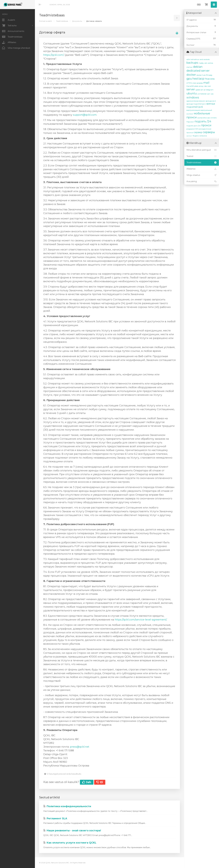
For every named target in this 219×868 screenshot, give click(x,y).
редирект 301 (192, 129)
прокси (206, 125)
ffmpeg (209, 75)
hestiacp (198, 79)
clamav (189, 67)
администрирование (196, 101)
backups (192, 63)
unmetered (202, 94)
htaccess (210, 79)
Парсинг (190, 122)
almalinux (195, 59)
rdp (205, 86)
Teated (202, 156)
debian (198, 67)
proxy (201, 86)
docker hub (201, 75)
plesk (196, 86)
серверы (209, 132)
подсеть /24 (203, 121)
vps (212, 94)
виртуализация (193, 110)
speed (198, 90)
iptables (200, 83)
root (209, 86)
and (201, 59)
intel (194, 83)
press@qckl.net (80, 747)
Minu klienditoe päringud (202, 150)
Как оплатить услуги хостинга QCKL (70, 843)
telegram (210, 90)
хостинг (189, 136)
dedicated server (198, 71)
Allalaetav (202, 169)
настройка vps (203, 118)
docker (191, 75)
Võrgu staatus (202, 175)
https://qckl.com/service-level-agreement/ (141, 620)
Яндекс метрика (200, 136)
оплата (213, 118)
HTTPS (189, 83)
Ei (100, 782)
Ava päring (202, 181)
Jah (87, 782)
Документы (77, 21)
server (191, 89)
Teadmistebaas (62, 21)
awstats (206, 59)
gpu (189, 79)
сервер (198, 132)
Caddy (201, 63)
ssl (205, 90)
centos (210, 63)
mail (206, 83)
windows (193, 97)
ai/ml (188, 59)
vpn (208, 94)
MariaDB (190, 86)
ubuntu (192, 93)
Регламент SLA (55, 818)
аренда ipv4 (211, 101)
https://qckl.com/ (54, 55)
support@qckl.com (85, 115)
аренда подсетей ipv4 (196, 104)
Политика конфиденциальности (67, 806)
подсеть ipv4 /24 (194, 126)
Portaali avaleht (46, 21)
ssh (202, 90)
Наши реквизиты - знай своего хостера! (72, 831)
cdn (206, 63)
